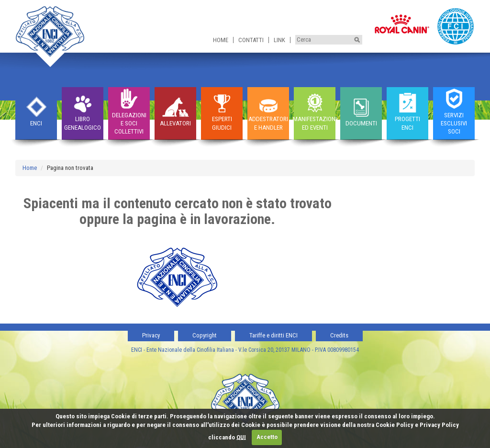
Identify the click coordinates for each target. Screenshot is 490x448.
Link (279, 40)
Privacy (151, 335)
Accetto (267, 437)
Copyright (205, 335)
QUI (241, 437)
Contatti (251, 40)
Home (221, 40)
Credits (339, 335)
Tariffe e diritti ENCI (273, 335)
